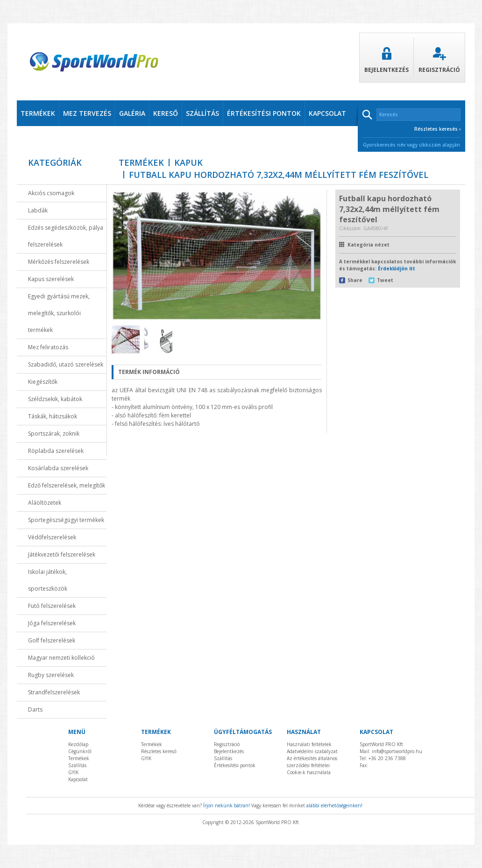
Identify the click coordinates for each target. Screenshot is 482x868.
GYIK (73, 772)
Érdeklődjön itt (397, 268)
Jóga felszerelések (52, 623)
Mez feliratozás (48, 347)
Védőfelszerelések (52, 537)
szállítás (202, 113)
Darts (35, 709)
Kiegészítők (43, 382)
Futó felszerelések (52, 606)
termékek (38, 113)
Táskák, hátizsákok (53, 416)
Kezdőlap (78, 744)
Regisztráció (439, 60)
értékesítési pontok (264, 113)
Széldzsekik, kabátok (55, 399)
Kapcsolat (78, 779)
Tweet (385, 280)
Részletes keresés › (437, 129)
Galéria (132, 113)
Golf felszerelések (52, 640)
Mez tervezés (87, 113)
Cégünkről (80, 751)
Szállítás (77, 765)
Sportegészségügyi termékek (66, 520)
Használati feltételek (309, 744)
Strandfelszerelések (54, 692)
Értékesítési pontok (235, 765)
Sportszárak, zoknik (54, 434)
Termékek (141, 162)
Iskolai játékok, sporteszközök (48, 580)
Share (355, 280)
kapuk (188, 162)
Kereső (166, 113)
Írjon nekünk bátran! (227, 805)
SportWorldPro (94, 62)
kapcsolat (327, 113)
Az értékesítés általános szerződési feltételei (312, 762)
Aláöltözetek (45, 503)
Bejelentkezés (386, 60)
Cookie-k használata (309, 772)
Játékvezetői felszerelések (62, 554)
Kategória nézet (369, 245)
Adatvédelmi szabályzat (312, 751)
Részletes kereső (159, 751)
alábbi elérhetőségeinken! (334, 805)
